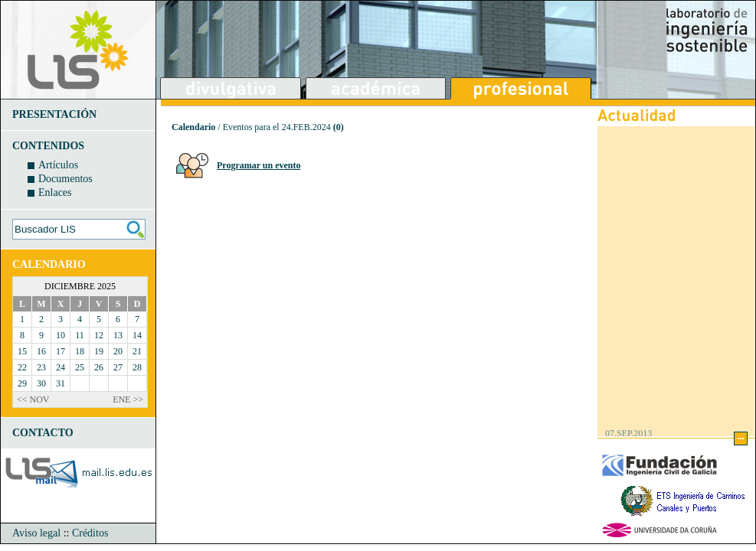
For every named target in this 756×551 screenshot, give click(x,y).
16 (41, 351)
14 (137, 335)
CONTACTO (43, 433)
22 (22, 367)
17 (61, 351)
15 (22, 351)
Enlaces (55, 192)
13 (118, 335)
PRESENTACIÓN (54, 114)
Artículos (58, 165)
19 (99, 351)
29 (22, 383)
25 (80, 367)
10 (61, 335)
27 (118, 367)
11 (80, 335)
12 (99, 335)
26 (99, 367)
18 (80, 351)
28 (137, 367)
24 (61, 367)
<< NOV (33, 399)
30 (41, 383)
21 (137, 351)
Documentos (65, 179)
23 (41, 367)
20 (118, 351)
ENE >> (128, 399)
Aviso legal (36, 533)
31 (61, 383)
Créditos (90, 533)
